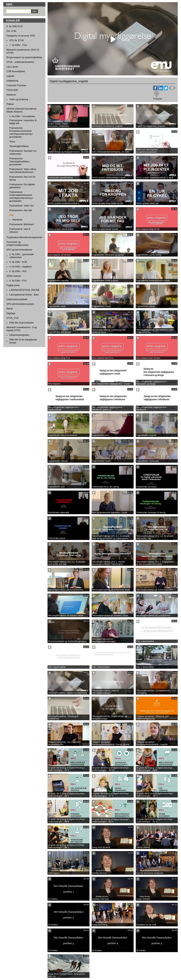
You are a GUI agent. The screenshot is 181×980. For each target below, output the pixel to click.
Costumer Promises (16, 85)
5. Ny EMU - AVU (18, 271)
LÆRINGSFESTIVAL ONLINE (24, 290)
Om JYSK (11, 31)
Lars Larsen (13, 67)
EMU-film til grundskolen (22, 323)
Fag (11, 215)
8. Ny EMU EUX (15, 26)
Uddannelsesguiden (19, 335)
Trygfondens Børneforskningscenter (24, 237)
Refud (10, 309)
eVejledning (12, 81)
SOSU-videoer (14, 276)
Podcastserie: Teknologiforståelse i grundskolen (20, 162)
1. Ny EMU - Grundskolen (22, 116)
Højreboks (17, 220)
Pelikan (10, 104)
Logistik (10, 76)
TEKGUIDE (12, 90)
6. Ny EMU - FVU (18, 281)
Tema (12, 142)
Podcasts (158, 99)
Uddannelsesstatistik (17, 299)
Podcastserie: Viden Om (21, 206)
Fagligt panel (13, 285)
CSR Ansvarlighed (16, 71)
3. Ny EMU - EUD (18, 262)
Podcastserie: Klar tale (21, 210)
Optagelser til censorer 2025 (21, 36)
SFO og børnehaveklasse (19, 250)
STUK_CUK (13, 318)
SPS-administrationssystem (20, 304)
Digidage (11, 313)
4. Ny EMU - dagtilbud (20, 267)
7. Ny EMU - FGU (18, 45)
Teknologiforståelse (19, 146)
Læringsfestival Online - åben (24, 295)
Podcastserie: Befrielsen (22, 224)
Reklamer (11, 95)
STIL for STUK (17, 40)
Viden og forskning (19, 99)
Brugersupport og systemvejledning (24, 57)
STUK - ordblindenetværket (20, 62)
